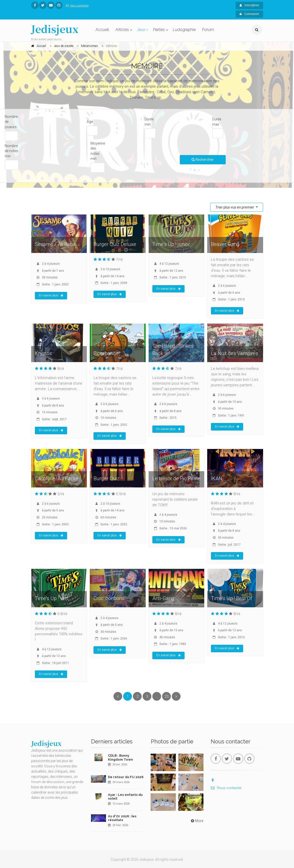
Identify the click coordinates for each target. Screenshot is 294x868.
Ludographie (184, 30)
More (197, 821)
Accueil (102, 30)
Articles (122, 30)
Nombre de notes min (11, 151)
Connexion (249, 14)
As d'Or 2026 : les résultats (122, 818)
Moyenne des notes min (98, 151)
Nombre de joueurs (11, 122)
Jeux (141, 30)
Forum (208, 30)
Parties (159, 30)
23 (167, 696)
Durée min (149, 122)
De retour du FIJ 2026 (126, 777)
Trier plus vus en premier (235, 207)
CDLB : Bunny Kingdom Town (120, 758)
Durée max (217, 122)
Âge (90, 122)
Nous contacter (76, 6)
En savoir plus (51, 295)
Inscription (249, 5)
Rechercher (203, 160)
